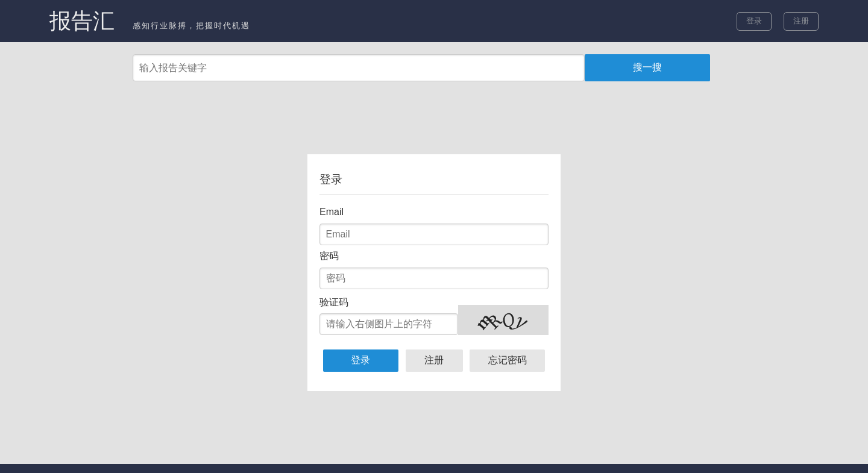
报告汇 (82, 21)
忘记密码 (508, 360)
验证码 (334, 302)
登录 (754, 21)
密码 (329, 256)
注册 (801, 21)
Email (332, 212)
